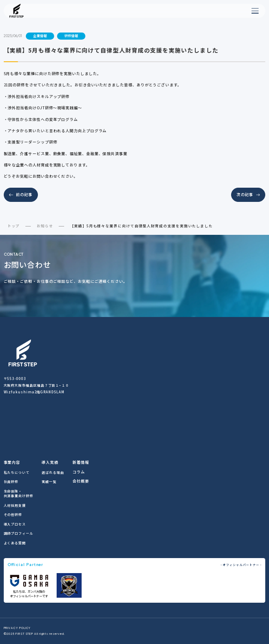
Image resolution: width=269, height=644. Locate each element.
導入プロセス (15, 524)
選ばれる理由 (53, 472)
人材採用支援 (15, 505)
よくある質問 (15, 543)
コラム (79, 472)
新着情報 (81, 462)
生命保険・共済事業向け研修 (19, 493)
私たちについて (17, 472)
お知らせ (45, 226)
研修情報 (71, 36)
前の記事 (24, 194)
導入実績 (50, 462)
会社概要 (81, 481)
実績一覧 (49, 482)
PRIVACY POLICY (17, 628)
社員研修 (11, 482)
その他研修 (13, 514)
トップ (14, 226)
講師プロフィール (19, 533)
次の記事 (245, 194)
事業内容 (12, 462)
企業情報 (40, 36)
